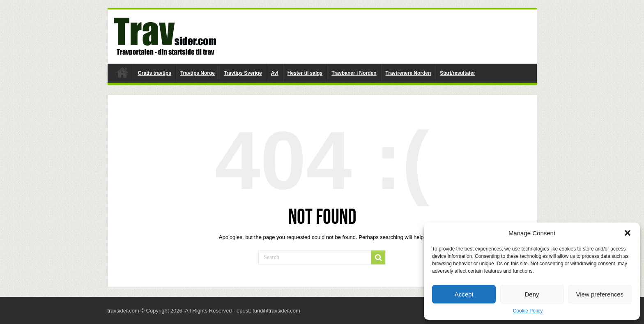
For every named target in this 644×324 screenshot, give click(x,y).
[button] (628, 233)
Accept (464, 294)
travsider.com (122, 72)
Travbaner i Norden (354, 73)
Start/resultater (457, 73)
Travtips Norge (198, 73)
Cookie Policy (528, 311)
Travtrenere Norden (408, 73)
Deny (532, 294)
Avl (275, 73)
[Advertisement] (381, 36)
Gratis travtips (155, 73)
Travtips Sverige (243, 73)
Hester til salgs (305, 73)
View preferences (600, 294)
